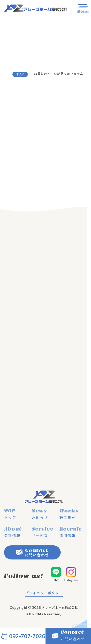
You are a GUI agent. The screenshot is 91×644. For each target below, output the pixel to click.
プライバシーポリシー (44, 593)
